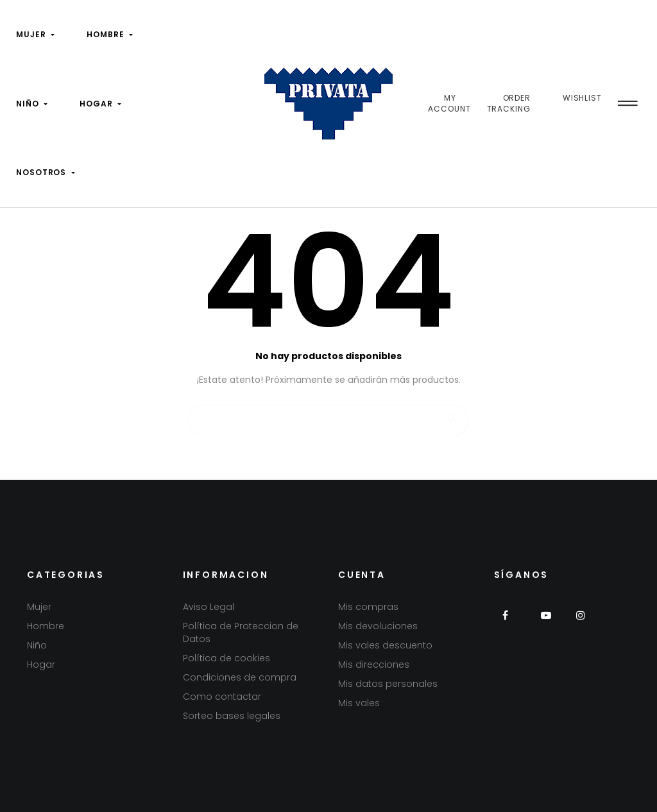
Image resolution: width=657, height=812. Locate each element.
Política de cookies (226, 658)
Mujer (39, 607)
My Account (449, 104)
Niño (37, 645)
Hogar (41, 664)
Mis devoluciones (378, 626)
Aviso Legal (209, 607)
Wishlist (582, 98)
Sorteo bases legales (232, 716)
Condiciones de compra (240, 677)
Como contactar (222, 697)
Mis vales (359, 703)
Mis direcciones (374, 664)
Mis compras (368, 607)
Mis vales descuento (385, 645)
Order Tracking (509, 104)
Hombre (46, 626)
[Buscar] (328, 414)
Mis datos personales (388, 684)
